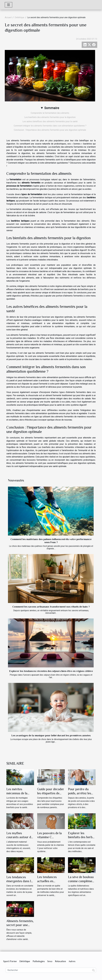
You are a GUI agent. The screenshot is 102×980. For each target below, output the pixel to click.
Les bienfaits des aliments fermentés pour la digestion (50, 117)
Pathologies (39, 961)
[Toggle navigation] (8, 5)
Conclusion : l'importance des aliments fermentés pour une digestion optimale (50, 130)
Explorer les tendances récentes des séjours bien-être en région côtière (51, 671)
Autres (72, 961)
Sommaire (52, 108)
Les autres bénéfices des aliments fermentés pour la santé (50, 121)
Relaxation (60, 961)
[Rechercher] (51, 970)
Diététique (19, 17)
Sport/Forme (10, 961)
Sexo (50, 961)
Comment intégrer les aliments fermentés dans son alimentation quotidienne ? (50, 126)
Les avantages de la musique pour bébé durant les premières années (51, 735)
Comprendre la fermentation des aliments (50, 113)
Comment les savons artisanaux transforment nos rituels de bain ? (51, 607)
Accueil (8, 17)
